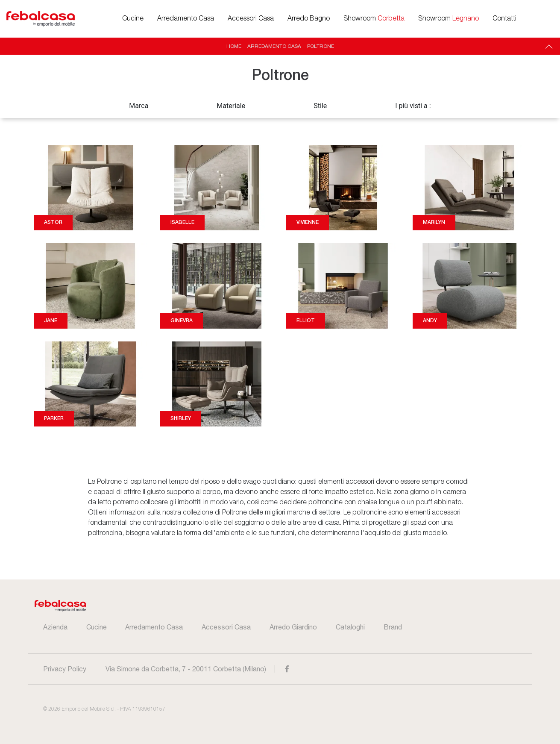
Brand (393, 627)
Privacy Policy (65, 669)
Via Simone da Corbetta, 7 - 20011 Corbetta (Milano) (186, 669)
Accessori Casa (251, 19)
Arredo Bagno (309, 19)
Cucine (133, 19)
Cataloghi (350, 627)
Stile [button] (320, 106)
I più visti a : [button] (413, 106)
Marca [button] (139, 106)
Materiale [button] (231, 106)
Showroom (374, 19)
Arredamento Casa (186, 19)
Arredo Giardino (293, 627)
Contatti (504, 19)
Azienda (55, 627)
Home (234, 46)
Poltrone (321, 46)
